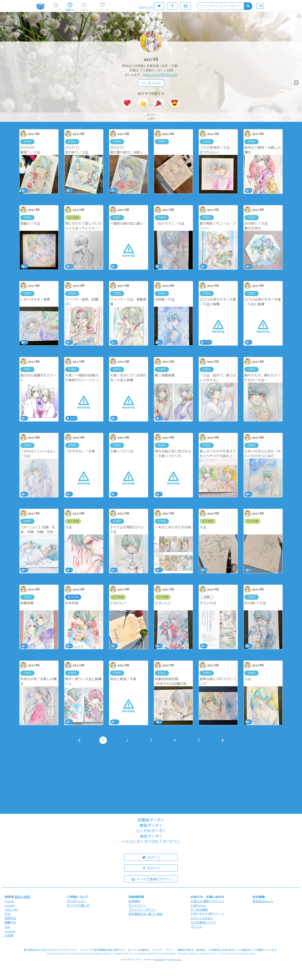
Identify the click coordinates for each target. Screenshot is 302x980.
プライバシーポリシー (143, 910)
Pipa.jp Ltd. (175, 959)
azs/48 (151, 59)
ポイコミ (196, 927)
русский (10, 931)
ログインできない (202, 918)
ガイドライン (137, 905)
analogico (159, 959)
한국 (8, 914)
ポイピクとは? (76, 901)
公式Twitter (199, 905)
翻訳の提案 (23, 897)
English (10, 901)
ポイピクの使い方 (78, 905)
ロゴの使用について (203, 922)
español (10, 905)
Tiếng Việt (11, 910)
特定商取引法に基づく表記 (146, 914)
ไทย (7, 927)
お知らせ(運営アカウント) (207, 901)
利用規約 (134, 901)
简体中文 (10, 918)
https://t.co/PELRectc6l (160, 75)
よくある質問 (199, 910)
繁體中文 (10, 922)
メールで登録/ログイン (151, 879)
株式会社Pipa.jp (263, 901)
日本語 (9, 935)
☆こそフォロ (151, 83)
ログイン (151, 857)
